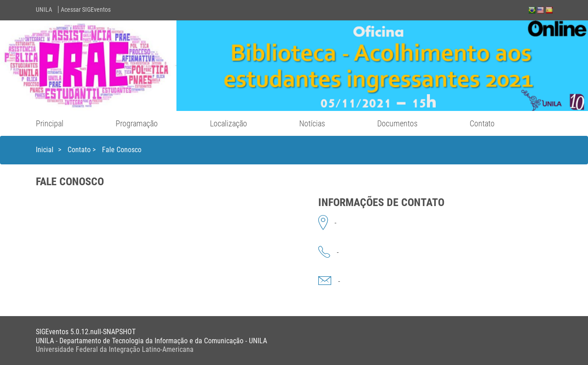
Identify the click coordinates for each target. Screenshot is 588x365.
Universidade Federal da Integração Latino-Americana (115, 349)
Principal (50, 123)
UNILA (44, 10)
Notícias (312, 123)
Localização (228, 123)
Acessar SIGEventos (86, 10)
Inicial (45, 150)
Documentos (397, 123)
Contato (482, 123)
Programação (137, 123)
